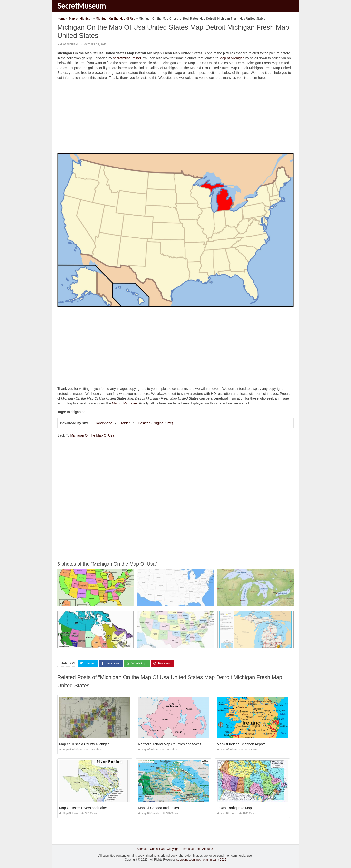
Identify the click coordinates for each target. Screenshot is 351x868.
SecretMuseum (82, 6)
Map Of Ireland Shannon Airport (241, 744)
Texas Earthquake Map (234, 808)
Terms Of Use (191, 849)
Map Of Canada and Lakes (158, 808)
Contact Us (157, 849)
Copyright (173, 849)
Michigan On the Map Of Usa (92, 435)
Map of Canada (149, 813)
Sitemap (142, 849)
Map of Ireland (148, 750)
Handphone (103, 423)
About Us (208, 849)
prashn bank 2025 (214, 860)
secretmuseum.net (127, 58)
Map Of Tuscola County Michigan (84, 744)
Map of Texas (69, 813)
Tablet (125, 423)
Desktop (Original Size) (156, 423)
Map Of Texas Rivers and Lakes (83, 808)
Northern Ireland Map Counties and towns (170, 744)
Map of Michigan (68, 44)
